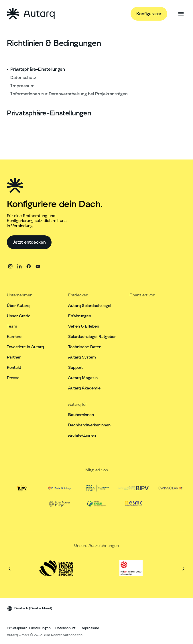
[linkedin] (19, 266)
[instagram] (10, 266)
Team (12, 326)
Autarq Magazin (83, 378)
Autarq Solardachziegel (90, 306)
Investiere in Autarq (25, 347)
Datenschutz (23, 78)
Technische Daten (85, 347)
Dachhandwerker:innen (89, 425)
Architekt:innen (82, 436)
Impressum (22, 86)
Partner (14, 357)
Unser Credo (19, 316)
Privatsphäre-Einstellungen (38, 69)
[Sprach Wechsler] (30, 608)
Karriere (14, 337)
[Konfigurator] (149, 14)
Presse (13, 378)
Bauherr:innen (81, 415)
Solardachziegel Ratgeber (92, 337)
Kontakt (14, 368)
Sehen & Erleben (84, 326)
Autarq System (82, 357)
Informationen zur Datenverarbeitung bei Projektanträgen (69, 94)
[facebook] (29, 266)
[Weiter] (183, 569)
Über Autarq (18, 306)
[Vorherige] (10, 569)
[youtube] (38, 266)
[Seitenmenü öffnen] (181, 14)
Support (75, 368)
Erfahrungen (80, 316)
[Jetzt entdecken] (29, 242)
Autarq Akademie (84, 388)
